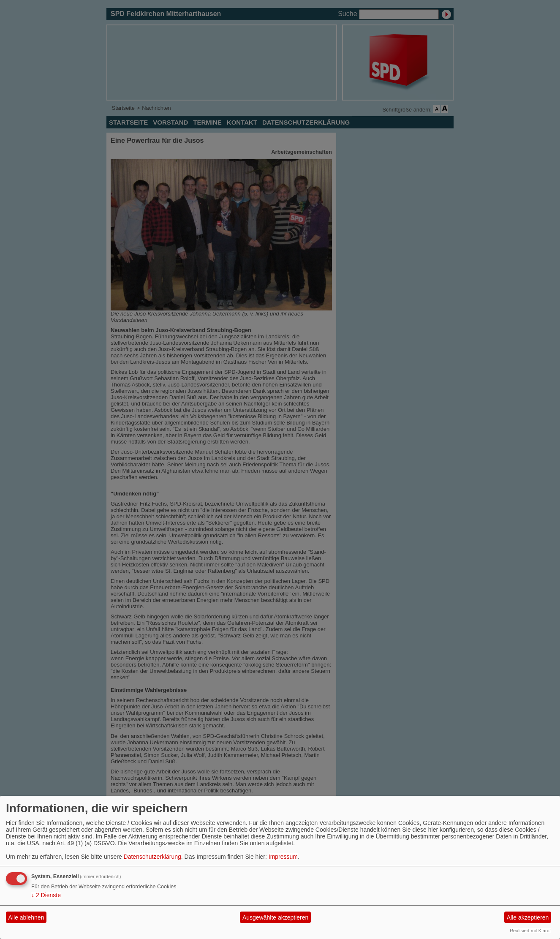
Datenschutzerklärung (152, 857)
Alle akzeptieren (528, 917)
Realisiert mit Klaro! (530, 931)
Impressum (283, 857)
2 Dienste (46, 895)
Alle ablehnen (26, 917)
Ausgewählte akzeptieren (275, 917)
